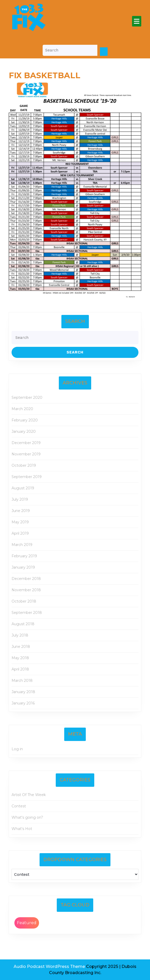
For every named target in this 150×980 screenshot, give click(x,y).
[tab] (137, 21)
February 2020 (25, 420)
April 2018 (20, 669)
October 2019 (24, 465)
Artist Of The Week (29, 795)
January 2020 (24, 431)
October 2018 (24, 601)
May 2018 (20, 658)
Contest (19, 806)
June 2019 (21, 511)
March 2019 (22, 545)
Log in (17, 749)
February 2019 (24, 556)
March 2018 (22, 681)
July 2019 (20, 499)
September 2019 (27, 477)
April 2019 (20, 533)
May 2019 (20, 522)
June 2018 (21, 647)
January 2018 (23, 692)
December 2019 (26, 443)
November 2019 (26, 454)
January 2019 (23, 567)
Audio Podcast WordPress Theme (49, 966)
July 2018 (20, 635)
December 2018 (26, 579)
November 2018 (26, 590)
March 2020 (22, 409)
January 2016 (23, 703)
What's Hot (22, 829)
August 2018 (23, 624)
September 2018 (27, 613)
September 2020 (27, 398)
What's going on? (27, 817)
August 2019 (23, 488)
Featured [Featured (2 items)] (27, 923)
